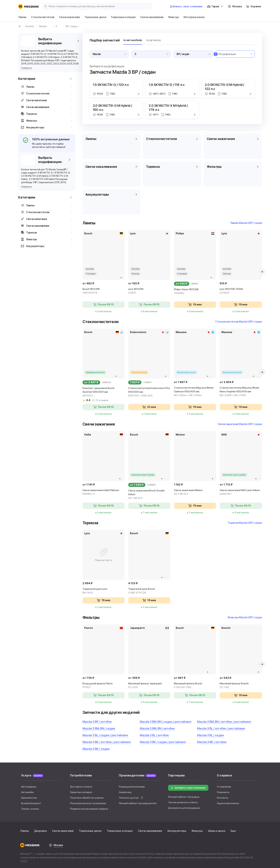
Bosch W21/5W (104, 291)
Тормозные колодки (120, 831)
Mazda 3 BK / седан (96, 749)
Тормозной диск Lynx (104, 591)
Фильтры (197, 831)
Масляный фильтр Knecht (241, 686)
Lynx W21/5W (149, 291)
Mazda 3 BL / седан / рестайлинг (105, 735)
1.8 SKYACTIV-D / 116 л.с (167, 85)
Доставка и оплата (81, 787)
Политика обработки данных (87, 798)
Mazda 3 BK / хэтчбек (212, 742)
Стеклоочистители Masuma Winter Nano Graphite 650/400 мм (241, 392)
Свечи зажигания (63, 831)
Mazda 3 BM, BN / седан (99, 728)
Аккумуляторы (177, 831)
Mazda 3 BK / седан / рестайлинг (163, 742)
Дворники (40, 831)
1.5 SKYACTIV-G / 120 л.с (111, 85)
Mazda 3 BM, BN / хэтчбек (157, 728)
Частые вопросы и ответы (183, 802)
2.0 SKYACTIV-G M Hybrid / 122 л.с (225, 87)
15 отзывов (102, 400)
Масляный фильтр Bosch (195, 686)
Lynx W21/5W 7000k (241, 291)
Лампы (24, 831)
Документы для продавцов (184, 808)
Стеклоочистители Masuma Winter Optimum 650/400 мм (195, 392)
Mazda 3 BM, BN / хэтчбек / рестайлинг (224, 722)
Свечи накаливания (150, 831)
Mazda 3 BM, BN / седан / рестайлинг (166, 722)
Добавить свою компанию (188, 788)
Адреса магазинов (228, 803)
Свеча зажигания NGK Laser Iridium (241, 492)
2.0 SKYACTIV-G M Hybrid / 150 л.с (113, 108)
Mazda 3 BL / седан (211, 735)
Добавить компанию (186, 6)
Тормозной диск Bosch (149, 591)
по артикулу (154, 40)
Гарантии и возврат (81, 792)
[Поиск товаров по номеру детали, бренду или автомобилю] (97, 6)
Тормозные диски (90, 831)
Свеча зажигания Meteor (195, 492)
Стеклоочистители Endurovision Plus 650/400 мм (149, 392)
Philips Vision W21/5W (195, 291)
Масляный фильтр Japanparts (149, 686)
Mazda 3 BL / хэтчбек (154, 735)
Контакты (222, 798)
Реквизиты (223, 792)
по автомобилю (133, 40)
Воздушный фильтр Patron (104, 686)
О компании (224, 787)
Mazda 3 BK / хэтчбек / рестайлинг (107, 742)
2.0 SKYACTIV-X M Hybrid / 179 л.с (168, 108)
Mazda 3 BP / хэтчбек (97, 722)
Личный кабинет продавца (184, 797)
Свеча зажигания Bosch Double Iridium (149, 495)
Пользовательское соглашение (88, 803)
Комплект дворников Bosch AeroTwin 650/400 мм (104, 392)
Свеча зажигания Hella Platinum (104, 492)
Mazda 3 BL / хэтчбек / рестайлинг (221, 728)
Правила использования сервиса (89, 809)
